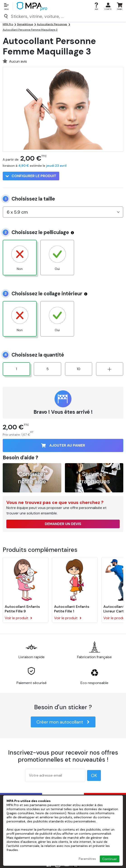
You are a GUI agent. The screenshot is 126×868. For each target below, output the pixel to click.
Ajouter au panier (63, 445)
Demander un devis (63, 524)
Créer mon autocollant (63, 722)
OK (94, 775)
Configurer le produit (31, 176)
